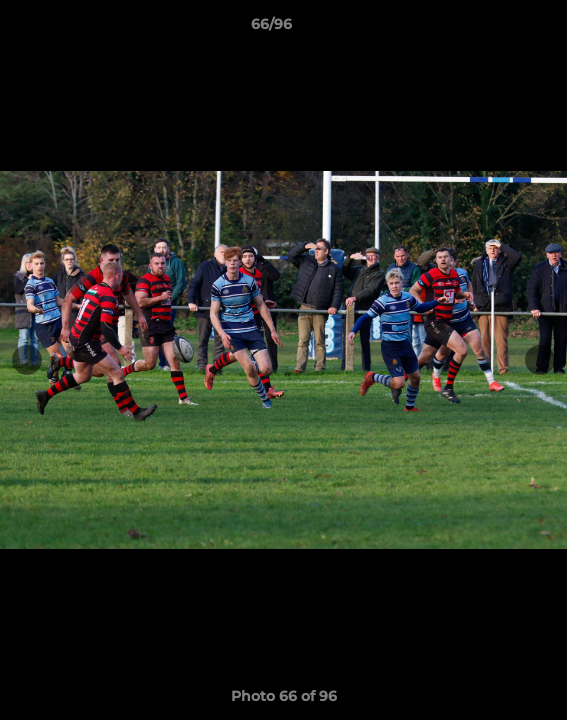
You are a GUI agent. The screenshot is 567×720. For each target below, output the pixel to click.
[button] (495, 29)
